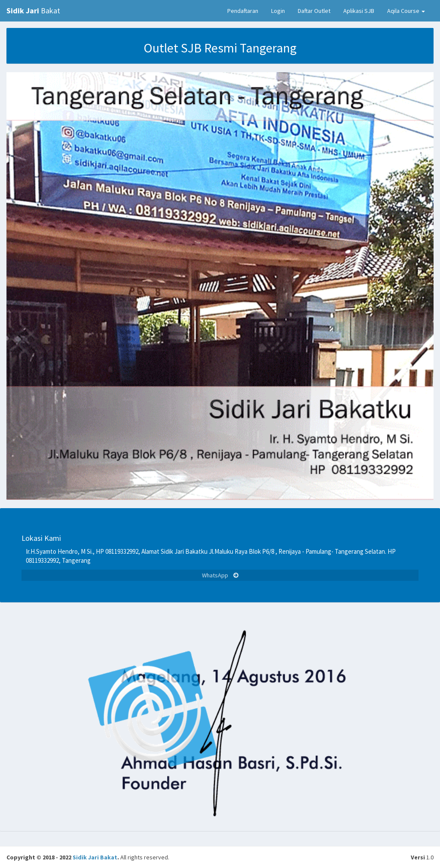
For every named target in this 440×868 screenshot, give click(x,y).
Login (278, 11)
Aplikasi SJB (359, 11)
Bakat (33, 11)
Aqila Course (406, 11)
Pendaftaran (243, 11)
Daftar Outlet (314, 11)
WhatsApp (220, 575)
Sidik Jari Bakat (95, 857)
